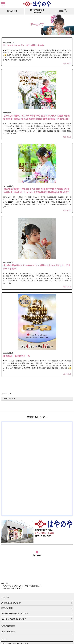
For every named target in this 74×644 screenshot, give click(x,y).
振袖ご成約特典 (8, 632)
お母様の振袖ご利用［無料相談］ (16, 614)
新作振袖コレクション (11, 603)
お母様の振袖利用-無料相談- (37, 11)
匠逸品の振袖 (7, 608)
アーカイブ (6, 394)
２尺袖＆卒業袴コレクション (14, 619)
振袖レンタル (12, 11)
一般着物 (62, 11)
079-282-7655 (43, 536)
